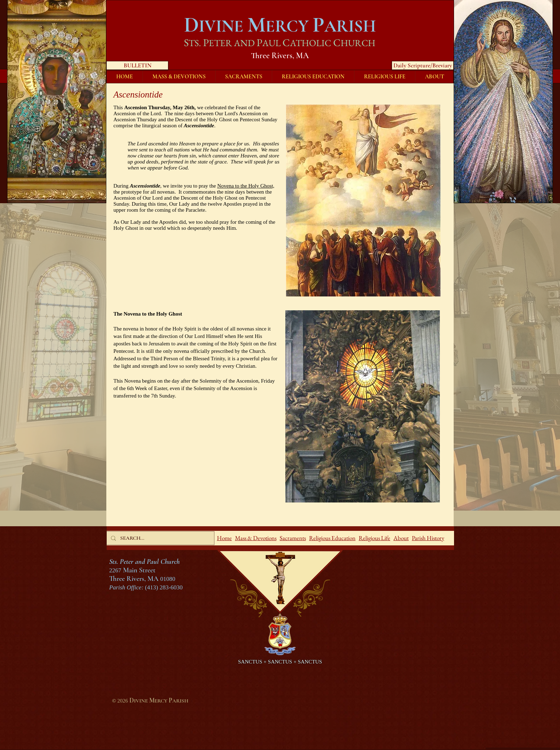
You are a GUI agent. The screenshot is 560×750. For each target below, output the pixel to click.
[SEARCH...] (160, 538)
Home (224, 538)
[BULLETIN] (137, 65)
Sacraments (293, 538)
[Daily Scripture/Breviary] (423, 65)
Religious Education (332, 538)
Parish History (428, 538)
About (401, 538)
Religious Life (374, 538)
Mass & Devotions (256, 538)
